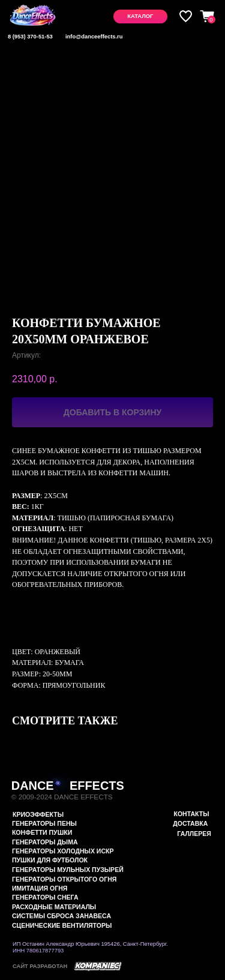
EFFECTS (97, 786)
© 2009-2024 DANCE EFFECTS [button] (62, 797)
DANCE (33, 786)
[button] (140, 16)
